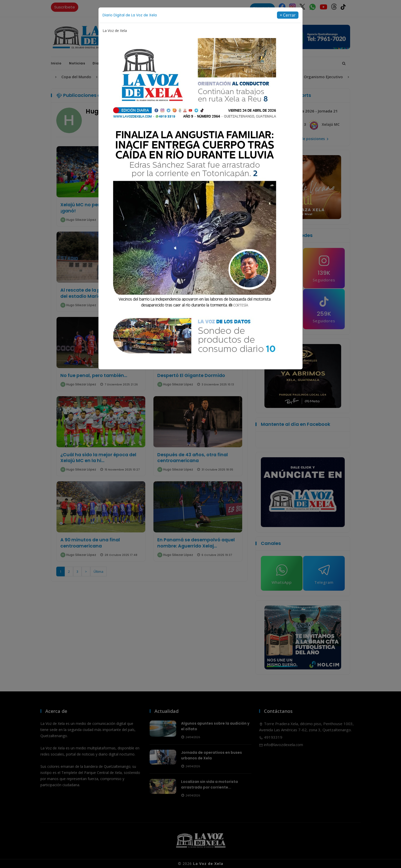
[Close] (288, 15)
